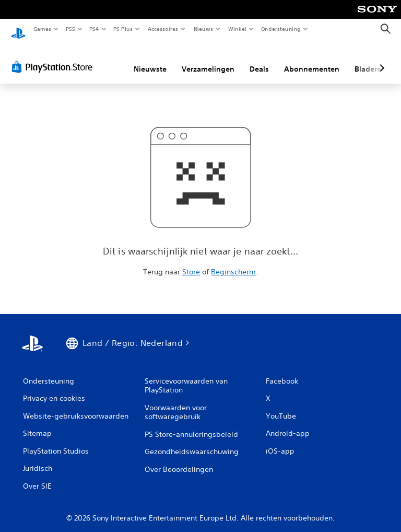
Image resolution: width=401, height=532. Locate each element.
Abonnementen (312, 59)
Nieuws (203, 29)
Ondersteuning (281, 29)
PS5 (70, 29)
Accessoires (162, 29)
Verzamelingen (208, 59)
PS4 (94, 29)
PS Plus (123, 29)
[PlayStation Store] (54, 57)
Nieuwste (150, 59)
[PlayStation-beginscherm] (18, 29)
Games (42, 29)
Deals (259, 59)
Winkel (237, 29)
